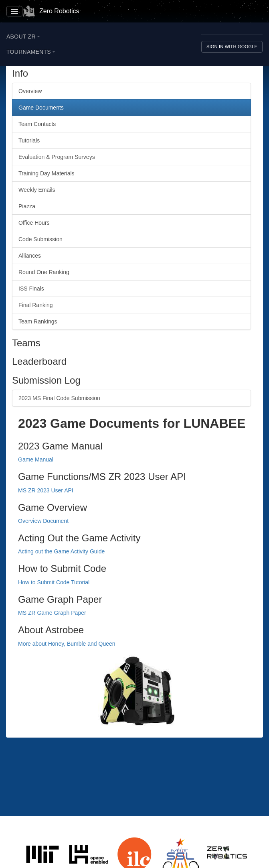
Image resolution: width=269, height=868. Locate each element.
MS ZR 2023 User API (46, 490)
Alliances (30, 256)
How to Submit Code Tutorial (54, 582)
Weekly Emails (37, 190)
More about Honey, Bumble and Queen (67, 644)
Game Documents (41, 108)
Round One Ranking (44, 272)
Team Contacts (37, 124)
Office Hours (34, 223)
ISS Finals (31, 289)
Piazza (27, 206)
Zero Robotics (51, 11)
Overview (30, 91)
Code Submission (40, 239)
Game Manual (36, 459)
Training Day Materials (47, 173)
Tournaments (31, 52)
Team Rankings (38, 321)
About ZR (23, 37)
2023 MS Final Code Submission (59, 398)
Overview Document (43, 521)
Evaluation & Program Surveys (57, 157)
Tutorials (29, 140)
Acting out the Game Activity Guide (61, 551)
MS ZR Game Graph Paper (52, 613)
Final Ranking (36, 305)
